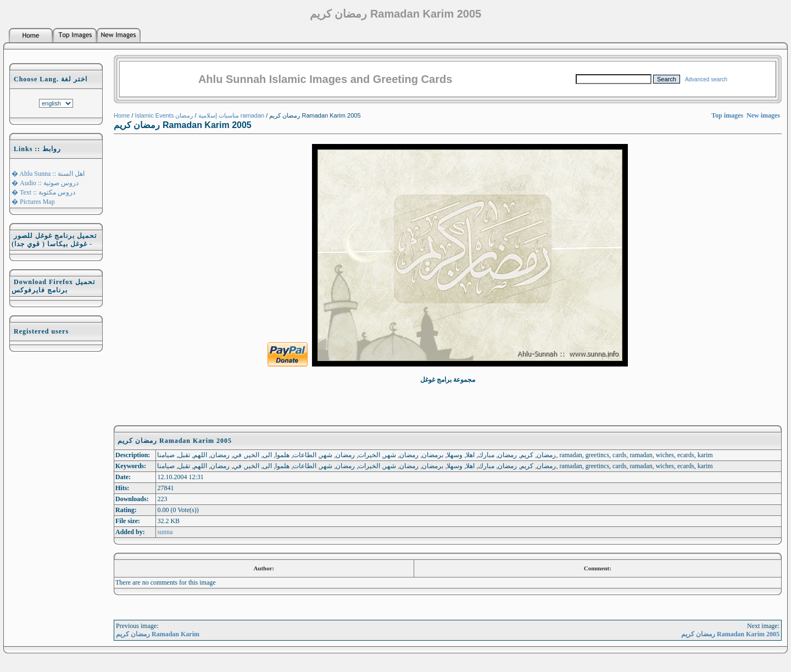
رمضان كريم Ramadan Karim (158, 634)
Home (122, 115)
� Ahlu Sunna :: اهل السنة (48, 174)
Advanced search (706, 79)
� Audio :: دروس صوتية (45, 183)
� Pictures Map (33, 202)
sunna (165, 532)
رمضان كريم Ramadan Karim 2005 (730, 634)
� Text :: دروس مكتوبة (43, 192)
